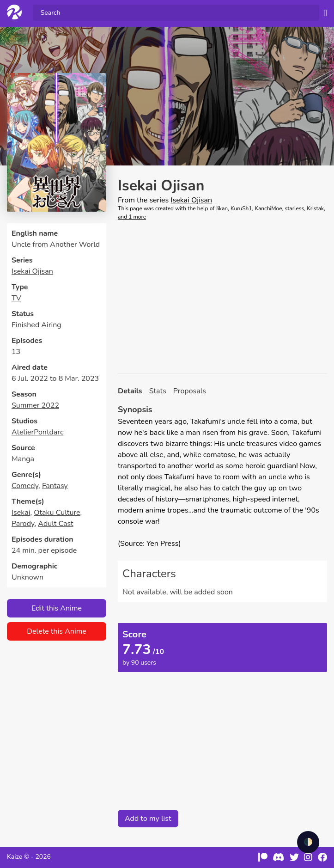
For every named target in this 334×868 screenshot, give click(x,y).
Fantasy (55, 486)
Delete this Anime (57, 631)
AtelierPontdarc (37, 432)
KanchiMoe (268, 208)
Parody (23, 524)
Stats (158, 391)
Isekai (21, 513)
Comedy (25, 486)
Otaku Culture (57, 513)
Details (130, 391)
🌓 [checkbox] (308, 842)
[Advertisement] (222, 297)
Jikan (222, 208)
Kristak (315, 208)
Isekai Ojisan (32, 271)
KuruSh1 (241, 208)
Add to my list (148, 819)
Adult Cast (55, 524)
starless (294, 208)
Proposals (190, 391)
